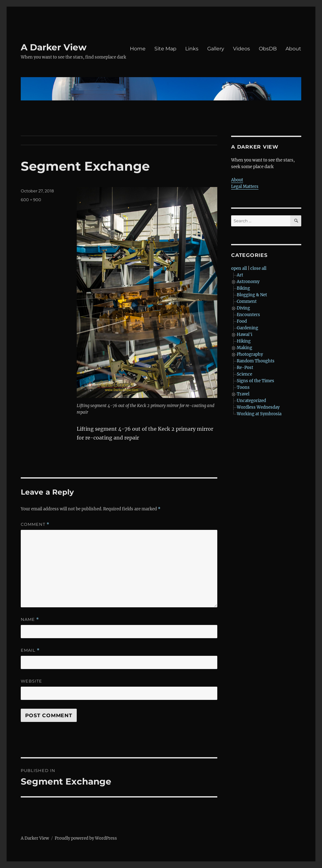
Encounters (248, 315)
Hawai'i (244, 335)
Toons (243, 387)
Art (240, 275)
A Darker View (54, 47)
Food (242, 321)
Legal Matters (245, 187)
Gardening (247, 328)
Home (138, 49)
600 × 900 (31, 200)
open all (239, 268)
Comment (35, 524)
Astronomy (248, 282)
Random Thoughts (256, 361)
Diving (243, 308)
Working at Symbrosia (259, 414)
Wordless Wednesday (258, 407)
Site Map (165, 49)
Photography (250, 354)
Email (30, 650)
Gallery (216, 49)
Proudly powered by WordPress (86, 838)
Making (244, 348)
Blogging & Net (252, 295)
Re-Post (245, 368)
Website (31, 681)
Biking (243, 288)
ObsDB (268, 49)
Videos (241, 49)
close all (258, 268)
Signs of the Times (255, 381)
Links (192, 49)
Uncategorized (251, 401)
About (293, 49)
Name (30, 619)
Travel (243, 394)
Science (244, 374)
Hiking (244, 341)
